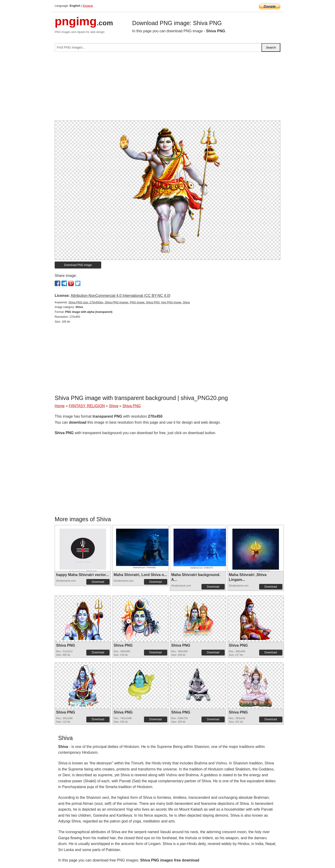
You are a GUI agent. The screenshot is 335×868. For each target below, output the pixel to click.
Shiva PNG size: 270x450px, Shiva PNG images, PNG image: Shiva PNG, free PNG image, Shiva (129, 302)
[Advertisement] (167, 88)
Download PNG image (78, 265)
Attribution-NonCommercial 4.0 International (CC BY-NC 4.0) (120, 296)
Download (98, 582)
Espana (88, 6)
